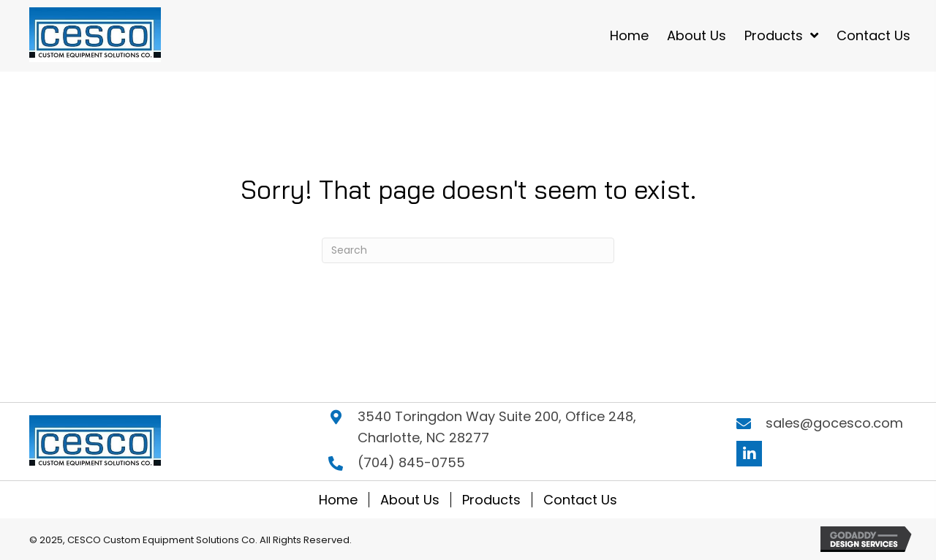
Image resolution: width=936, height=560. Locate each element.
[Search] (468, 250)
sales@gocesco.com (834, 423)
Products (491, 500)
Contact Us (580, 500)
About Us (410, 500)
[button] (749, 454)
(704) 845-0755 (411, 462)
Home (338, 500)
